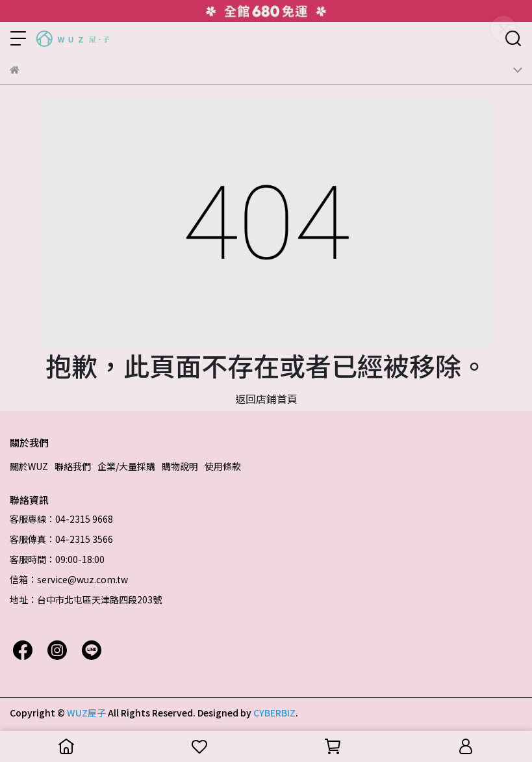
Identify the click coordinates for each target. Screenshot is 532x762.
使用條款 (223, 466)
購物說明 (180, 466)
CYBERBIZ (274, 713)
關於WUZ (29, 466)
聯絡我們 (73, 466)
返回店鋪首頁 (266, 399)
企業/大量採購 (126, 466)
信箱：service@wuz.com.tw (69, 579)
